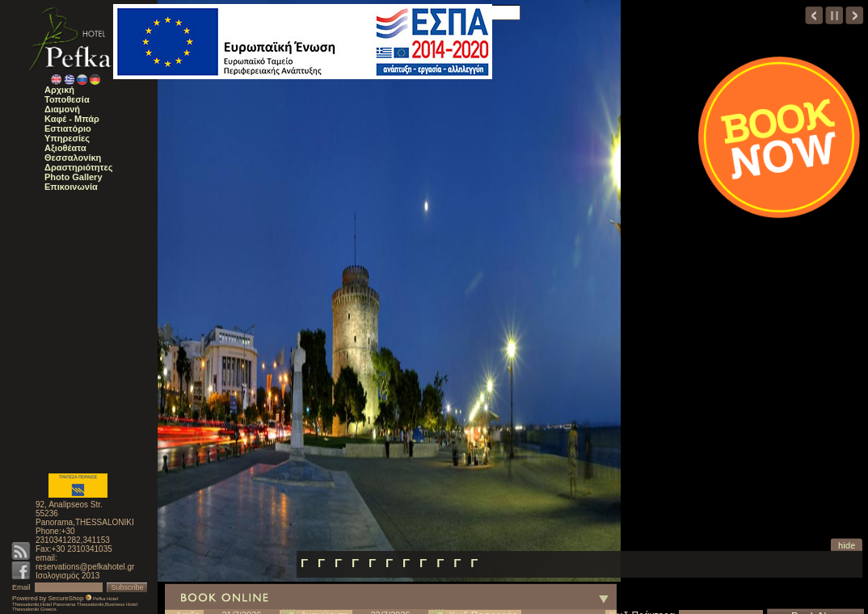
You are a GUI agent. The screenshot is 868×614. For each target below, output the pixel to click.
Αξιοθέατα (65, 148)
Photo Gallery (74, 177)
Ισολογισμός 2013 (67, 576)
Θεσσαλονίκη (73, 158)
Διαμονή (62, 109)
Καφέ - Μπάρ (72, 119)
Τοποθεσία (67, 99)
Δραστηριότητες (78, 167)
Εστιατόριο (68, 128)
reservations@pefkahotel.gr (85, 567)
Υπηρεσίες (67, 138)
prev (814, 15)
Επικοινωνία (71, 187)
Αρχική (59, 90)
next (855, 15)
